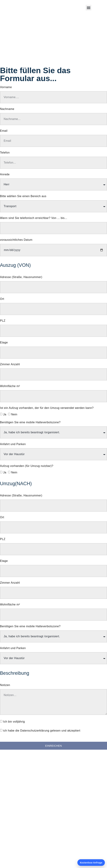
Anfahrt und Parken (13, 444)
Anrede (5, 174)
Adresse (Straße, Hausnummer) (21, 277)
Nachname (7, 109)
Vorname (6, 87)
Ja (5, 414)
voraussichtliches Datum (16, 240)
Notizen (5, 685)
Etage (4, 343)
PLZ (3, 321)
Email (4, 131)
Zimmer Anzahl (10, 364)
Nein (14, 414)
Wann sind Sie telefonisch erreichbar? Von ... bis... (34, 218)
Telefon (5, 153)
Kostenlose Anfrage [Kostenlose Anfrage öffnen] (91, 863)
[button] (88, 8)
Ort (2, 299)
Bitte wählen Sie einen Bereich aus (23, 196)
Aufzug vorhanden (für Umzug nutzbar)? (27, 466)
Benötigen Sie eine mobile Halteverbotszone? (30, 422)
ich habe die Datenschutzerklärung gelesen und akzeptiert (42, 731)
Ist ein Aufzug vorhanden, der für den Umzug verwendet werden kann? (47, 408)
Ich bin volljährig (14, 722)
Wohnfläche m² (10, 386)
